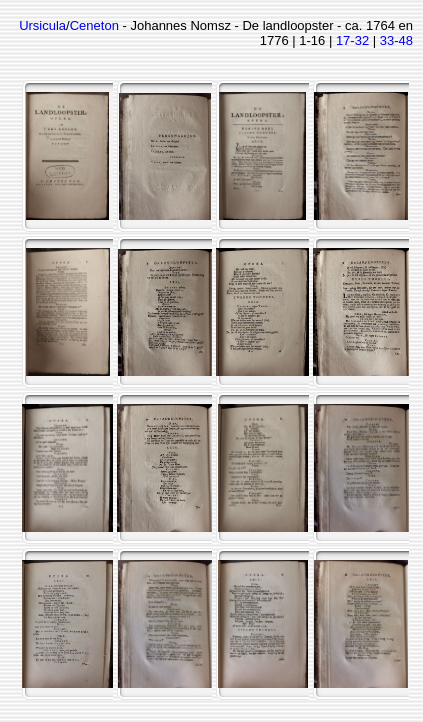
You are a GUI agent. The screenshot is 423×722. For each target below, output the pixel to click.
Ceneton (94, 25)
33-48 (396, 40)
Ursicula (42, 25)
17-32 (352, 40)
